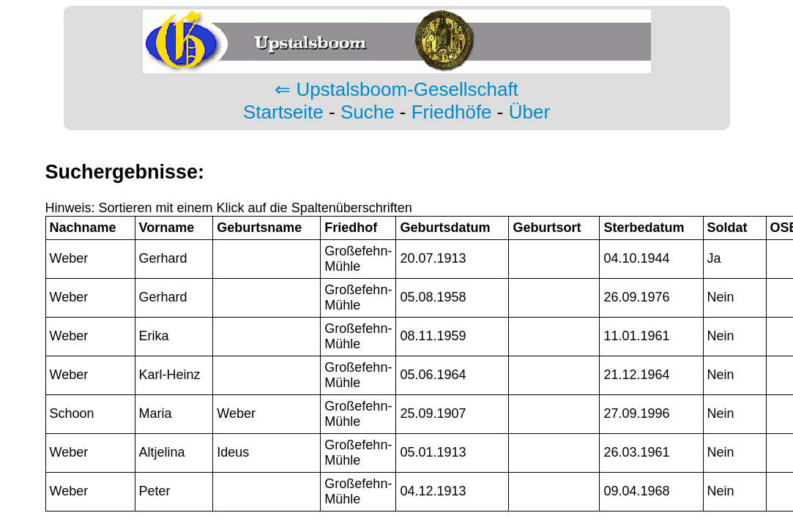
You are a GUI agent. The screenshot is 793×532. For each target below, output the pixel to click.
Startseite (283, 112)
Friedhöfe (452, 112)
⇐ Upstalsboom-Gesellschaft (396, 89)
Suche (368, 112)
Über (529, 112)
